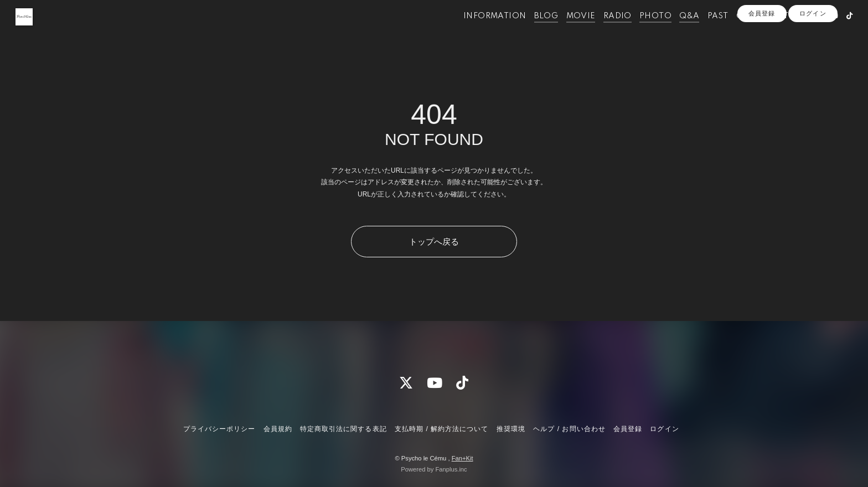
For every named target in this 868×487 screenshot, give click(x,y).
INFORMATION (477, 32)
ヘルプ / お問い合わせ (569, 429)
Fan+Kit (463, 458)
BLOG (529, 32)
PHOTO (638, 32)
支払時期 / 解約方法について (442, 429)
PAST (701, 32)
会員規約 (278, 429)
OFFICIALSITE (748, 32)
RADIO (600, 32)
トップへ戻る (434, 242)
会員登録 (762, 51)
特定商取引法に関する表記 (343, 429)
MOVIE (564, 32)
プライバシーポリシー (219, 429)
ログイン (813, 51)
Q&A (672, 32)
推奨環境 (511, 429)
